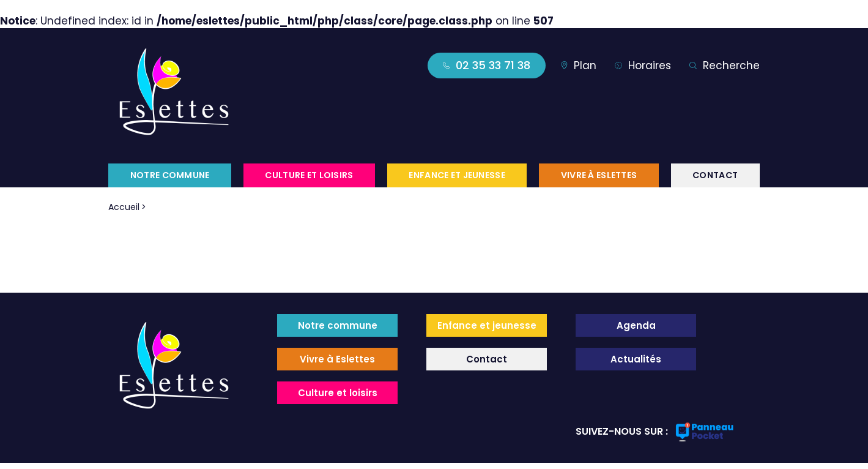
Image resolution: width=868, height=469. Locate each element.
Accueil (124, 207)
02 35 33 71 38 (487, 65)
